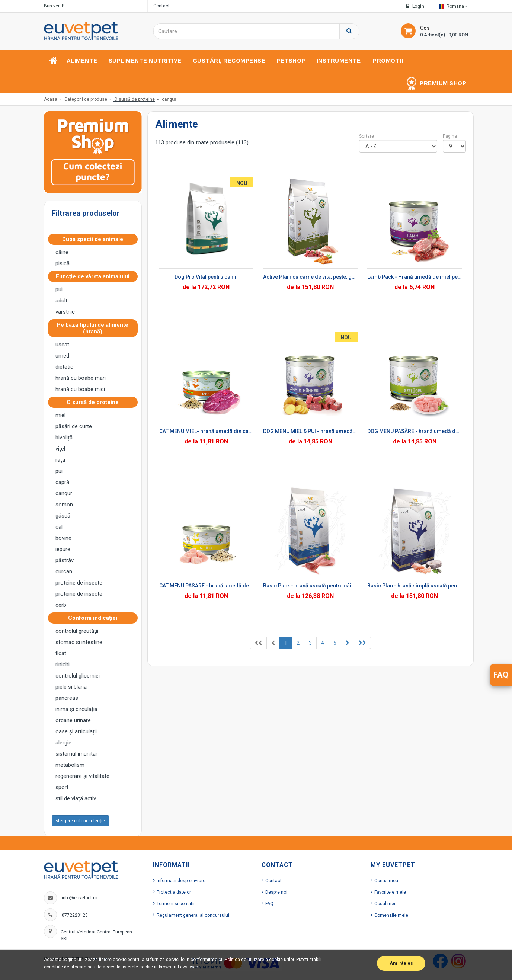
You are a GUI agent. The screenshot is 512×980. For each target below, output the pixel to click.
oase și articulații (76, 731)
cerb (61, 605)
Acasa (51, 99)
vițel (60, 449)
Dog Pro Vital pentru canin (206, 277)
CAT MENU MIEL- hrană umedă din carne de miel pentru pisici (207, 431)
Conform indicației (95, 618)
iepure (63, 549)
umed (62, 356)
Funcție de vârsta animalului (95, 276)
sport (62, 787)
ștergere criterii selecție (80, 821)
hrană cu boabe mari (81, 378)
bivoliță (64, 438)
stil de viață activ (76, 798)
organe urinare (73, 720)
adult (61, 301)
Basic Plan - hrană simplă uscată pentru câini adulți (415, 586)
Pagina (450, 136)
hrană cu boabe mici (80, 389)
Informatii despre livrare (181, 881)
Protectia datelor (174, 892)
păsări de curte (74, 426)
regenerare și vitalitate (82, 776)
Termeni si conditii (176, 904)
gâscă (63, 516)
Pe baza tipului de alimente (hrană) (93, 328)
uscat (62, 345)
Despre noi (276, 892)
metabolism (70, 765)
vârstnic (65, 312)
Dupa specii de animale (95, 239)
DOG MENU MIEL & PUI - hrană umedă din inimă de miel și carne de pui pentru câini (310, 431)
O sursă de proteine (135, 99)
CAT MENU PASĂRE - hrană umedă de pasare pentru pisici (207, 586)
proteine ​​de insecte (79, 583)
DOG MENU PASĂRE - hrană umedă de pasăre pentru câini (415, 431)
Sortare (367, 136)
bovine (63, 538)
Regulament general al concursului (193, 915)
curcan (64, 571)
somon (64, 505)
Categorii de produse (86, 99)
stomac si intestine (79, 642)
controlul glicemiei (78, 676)
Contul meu (386, 881)
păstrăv (65, 560)
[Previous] (258, 643)
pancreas (67, 698)
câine (62, 252)
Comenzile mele (391, 915)
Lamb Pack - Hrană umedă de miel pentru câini (415, 277)
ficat (61, 653)
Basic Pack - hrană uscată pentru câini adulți (310, 586)
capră (62, 482)
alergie (63, 743)
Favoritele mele (390, 892)
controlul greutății (77, 631)
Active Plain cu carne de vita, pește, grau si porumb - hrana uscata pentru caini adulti (310, 277)
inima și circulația (76, 709)
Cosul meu (385, 904)
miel (60, 415)
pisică (63, 263)
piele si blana (71, 687)
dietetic (64, 367)
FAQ (269, 904)
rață (60, 460)
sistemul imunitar (76, 754)
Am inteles (401, 963)
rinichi (63, 664)
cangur (64, 493)
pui (59, 289)
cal (59, 527)
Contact (161, 6)
